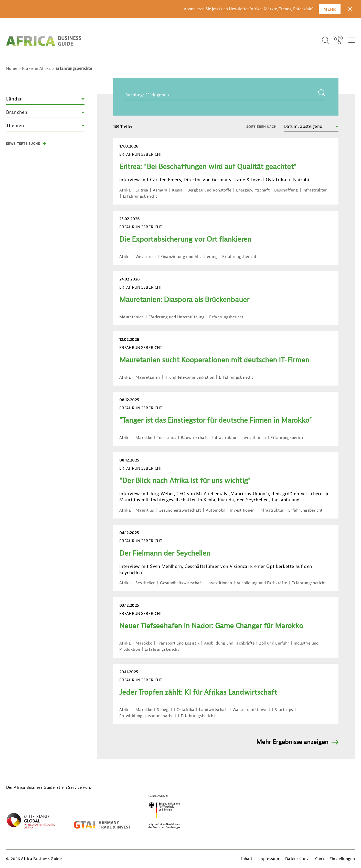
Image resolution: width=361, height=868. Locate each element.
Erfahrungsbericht (140, 196)
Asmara (160, 190)
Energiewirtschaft (253, 190)
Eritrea (142, 190)
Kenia (177, 190)
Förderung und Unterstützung (177, 317)
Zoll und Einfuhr (274, 643)
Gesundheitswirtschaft (180, 510)
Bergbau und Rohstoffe (209, 190)
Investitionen (254, 438)
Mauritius (145, 510)
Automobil (216, 510)
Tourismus (167, 438)
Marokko (144, 438)
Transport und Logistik (178, 643)
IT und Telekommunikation (190, 377)
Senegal (164, 710)
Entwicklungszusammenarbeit (148, 716)
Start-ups (284, 710)
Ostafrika (186, 710)
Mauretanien (132, 317)
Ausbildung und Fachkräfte (262, 583)
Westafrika (146, 257)
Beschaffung (286, 190)
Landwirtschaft (213, 710)
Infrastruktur (315, 190)
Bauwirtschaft (194, 438)
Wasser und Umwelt (251, 710)
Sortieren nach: (262, 127)
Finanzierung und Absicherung (189, 257)
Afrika (125, 190)
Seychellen (145, 583)
